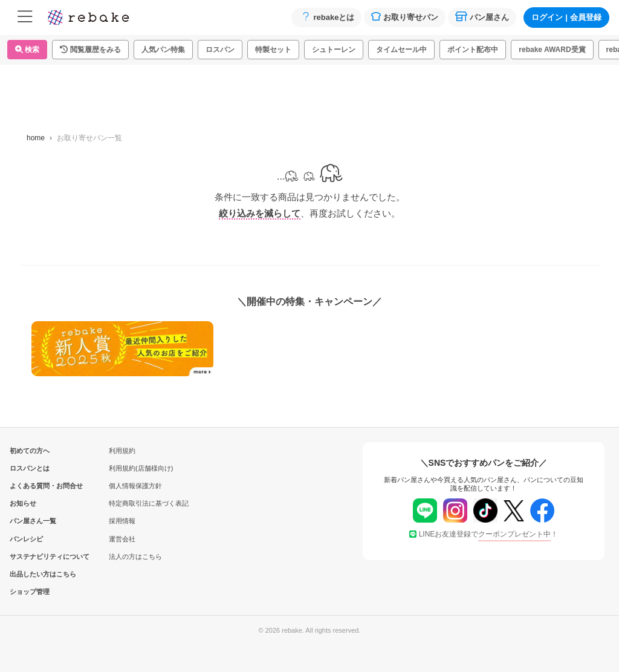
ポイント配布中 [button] (473, 50)
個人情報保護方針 (135, 486)
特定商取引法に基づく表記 (149, 503)
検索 (27, 50)
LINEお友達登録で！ (484, 534)
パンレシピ (26, 539)
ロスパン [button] (220, 50)
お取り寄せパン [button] (405, 17)
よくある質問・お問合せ (30, 486)
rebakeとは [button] (326, 17)
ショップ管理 (30, 592)
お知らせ (23, 503)
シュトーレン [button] (334, 50)
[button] (90, 50)
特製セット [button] (273, 50)
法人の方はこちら (135, 556)
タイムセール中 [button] (401, 50)
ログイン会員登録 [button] (566, 17)
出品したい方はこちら (30, 574)
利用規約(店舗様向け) (141, 468)
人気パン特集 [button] (163, 50)
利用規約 (122, 451)
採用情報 (122, 521)
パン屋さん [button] (482, 17)
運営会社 (122, 539)
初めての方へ (30, 451)
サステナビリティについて (30, 556)
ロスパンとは (30, 468)
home (36, 138)
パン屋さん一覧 (30, 521)
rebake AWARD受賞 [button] (552, 50)
